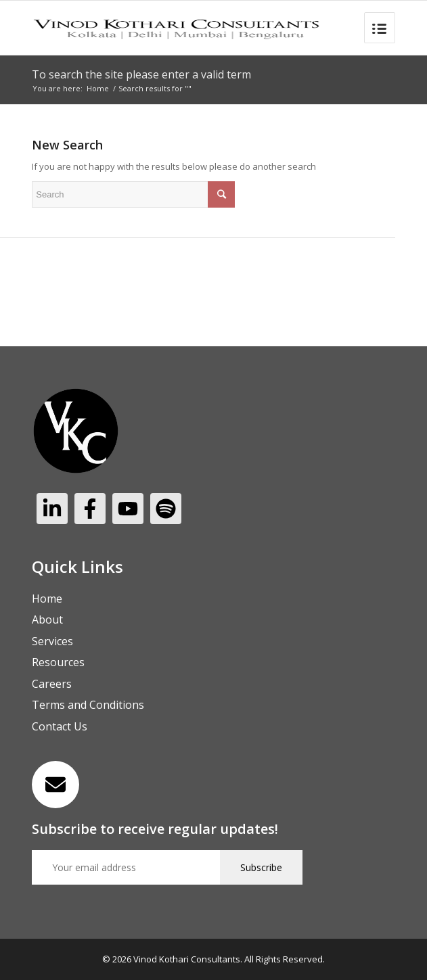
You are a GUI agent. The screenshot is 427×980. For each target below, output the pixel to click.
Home (98, 88)
